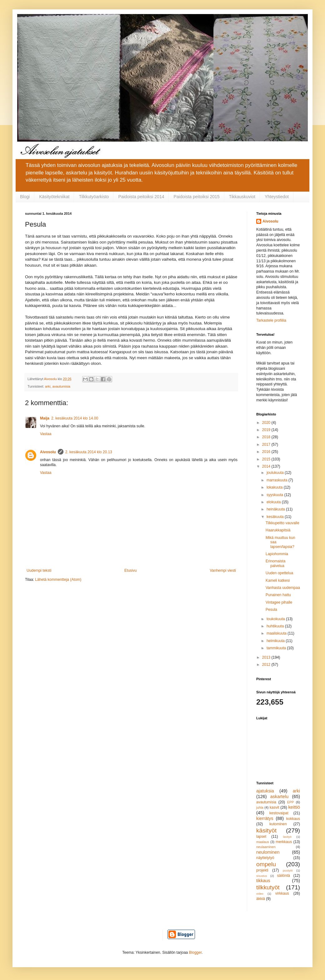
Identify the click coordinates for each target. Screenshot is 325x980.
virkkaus (282, 893)
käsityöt (266, 830)
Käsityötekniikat (54, 197)
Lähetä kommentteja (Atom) (58, 580)
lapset (261, 837)
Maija (45, 418)
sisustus (262, 876)
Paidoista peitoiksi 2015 (196, 197)
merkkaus (284, 842)
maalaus (263, 842)
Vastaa (46, 434)
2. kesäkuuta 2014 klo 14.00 (75, 418)
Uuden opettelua (279, 573)
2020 (267, 423)
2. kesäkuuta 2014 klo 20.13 (89, 452)
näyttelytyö (265, 858)
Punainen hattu (278, 595)
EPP (291, 802)
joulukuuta (276, 473)
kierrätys (265, 818)
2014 (267, 466)
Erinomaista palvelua (275, 563)
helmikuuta (276, 641)
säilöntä (284, 876)
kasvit (275, 807)
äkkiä (261, 899)
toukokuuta (276, 619)
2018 (267, 437)
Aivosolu (48, 452)
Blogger (195, 952)
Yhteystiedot (277, 197)
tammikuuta (277, 648)
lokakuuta (275, 487)
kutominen (278, 824)
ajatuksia (265, 791)
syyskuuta (275, 495)
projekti (262, 870)
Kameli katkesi (278, 580)
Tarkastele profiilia (271, 320)
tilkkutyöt (268, 887)
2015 (267, 459)
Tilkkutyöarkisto (94, 197)
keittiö (294, 807)
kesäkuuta (276, 517)
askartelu (279, 797)
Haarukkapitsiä (278, 530)
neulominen (268, 852)
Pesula (271, 610)
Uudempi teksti (39, 570)
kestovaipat (279, 813)
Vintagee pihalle (279, 602)
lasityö (287, 837)
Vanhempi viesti (223, 570)
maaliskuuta (277, 633)
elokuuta (274, 502)
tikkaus (263, 881)
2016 (267, 452)
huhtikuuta (276, 626)
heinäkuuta (276, 509)
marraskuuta (277, 480)
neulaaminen (266, 847)
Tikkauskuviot (242, 197)
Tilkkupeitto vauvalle (282, 523)
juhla (260, 807)
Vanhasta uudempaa (283, 588)
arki (48, 386)
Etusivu (130, 570)
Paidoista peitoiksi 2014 (141, 197)
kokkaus (293, 819)
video (260, 894)
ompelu (266, 864)
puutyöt (288, 870)
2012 (267, 665)
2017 (267, 445)
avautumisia (61, 386)
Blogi (25, 197)
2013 (267, 657)
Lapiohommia (277, 554)
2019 (267, 430)
